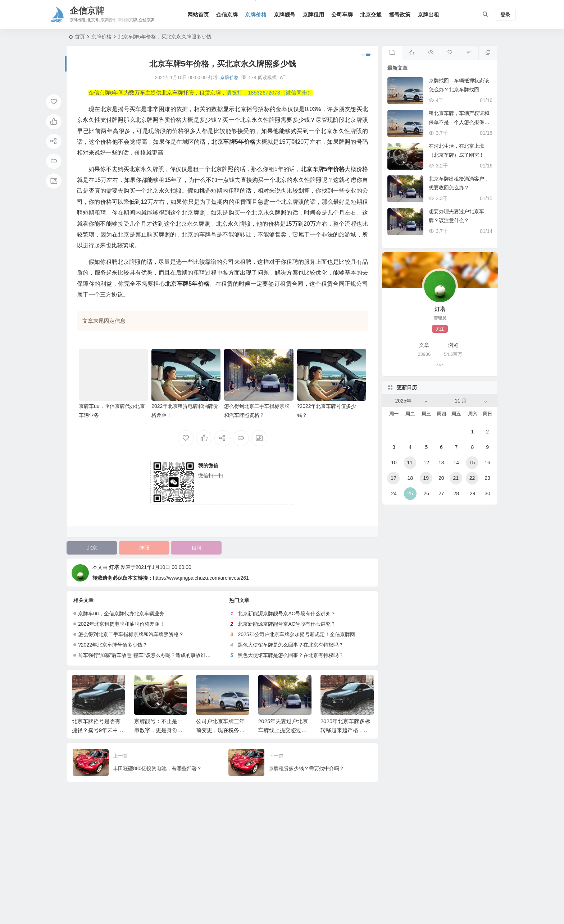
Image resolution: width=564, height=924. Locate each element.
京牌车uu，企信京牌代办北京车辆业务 (121, 613)
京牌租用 (313, 15)
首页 (80, 37)
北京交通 (371, 15)
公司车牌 (342, 15)
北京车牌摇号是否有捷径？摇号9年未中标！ (96, 730)
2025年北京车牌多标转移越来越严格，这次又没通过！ (345, 730)
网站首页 (198, 15)
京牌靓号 (285, 15)
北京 (92, 548)
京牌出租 (428, 15)
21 (456, 478)
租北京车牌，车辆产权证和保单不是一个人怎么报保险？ (459, 122)
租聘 (196, 548)
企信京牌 (227, 15)
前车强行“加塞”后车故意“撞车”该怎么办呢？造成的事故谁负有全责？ (154, 655)
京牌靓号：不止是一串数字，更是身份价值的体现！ (158, 730)
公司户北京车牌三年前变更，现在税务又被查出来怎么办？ (220, 730)
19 (426, 478)
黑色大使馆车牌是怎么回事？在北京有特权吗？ (291, 645)
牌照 (144, 548)
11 (410, 463)
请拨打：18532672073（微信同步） (269, 93)
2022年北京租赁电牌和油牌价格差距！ (121, 624)
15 (472, 463)
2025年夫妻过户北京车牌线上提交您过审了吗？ (283, 730)
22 (472, 478)
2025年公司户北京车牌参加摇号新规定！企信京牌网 (296, 634)
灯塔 (114, 567)
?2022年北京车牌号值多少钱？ (113, 645)
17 (394, 478)
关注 (440, 329)
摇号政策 (400, 15)
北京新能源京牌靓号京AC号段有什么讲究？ (286, 613)
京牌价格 (256, 15)
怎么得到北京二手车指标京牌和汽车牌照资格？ (131, 634)
